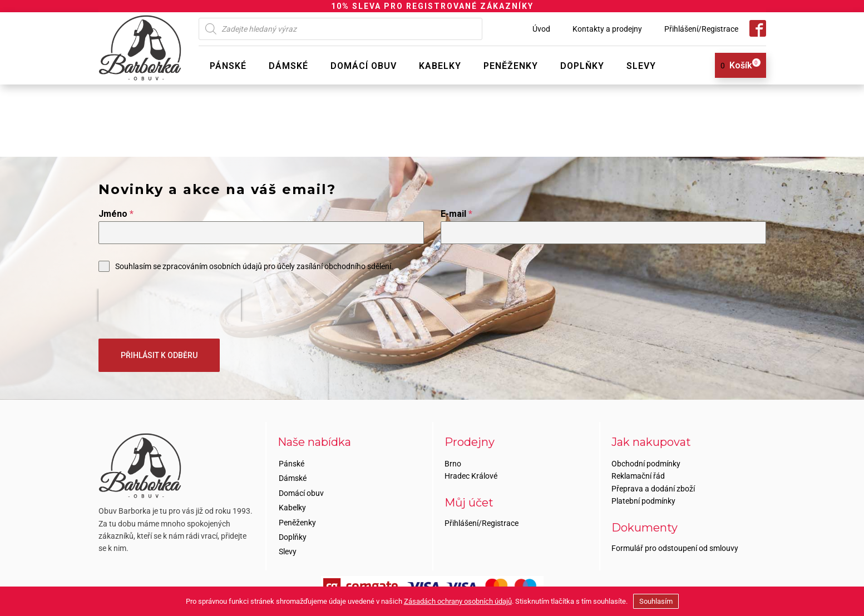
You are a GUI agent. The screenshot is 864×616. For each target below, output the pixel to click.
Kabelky (440, 66)
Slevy (641, 66)
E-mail (456, 214)
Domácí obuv (364, 66)
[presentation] (170, 305)
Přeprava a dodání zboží (653, 489)
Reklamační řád (638, 476)
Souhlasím (656, 601)
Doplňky (582, 66)
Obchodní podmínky (646, 464)
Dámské (288, 66)
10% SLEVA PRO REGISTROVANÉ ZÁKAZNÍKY (432, 6)
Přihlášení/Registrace (701, 29)
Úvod (541, 29)
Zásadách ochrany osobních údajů (458, 601)
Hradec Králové (471, 476)
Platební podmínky (643, 501)
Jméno (116, 214)
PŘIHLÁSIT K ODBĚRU (159, 355)
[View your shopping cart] (736, 66)
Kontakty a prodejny (607, 29)
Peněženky (511, 66)
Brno (453, 464)
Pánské (228, 66)
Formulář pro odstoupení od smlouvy (675, 548)
